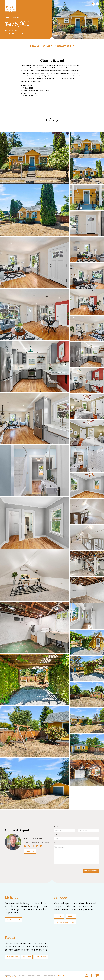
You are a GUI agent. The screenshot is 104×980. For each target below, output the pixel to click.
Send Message (91, 871)
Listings (12, 897)
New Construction (65, 922)
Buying (59, 916)
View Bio (30, 852)
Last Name (81, 827)
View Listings (13, 920)
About (10, 938)
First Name (57, 827)
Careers (27, 957)
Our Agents (12, 957)
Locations (41, 957)
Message (57, 843)
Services (61, 897)
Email (55, 835)
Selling (71, 916)
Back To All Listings (16, 34)
